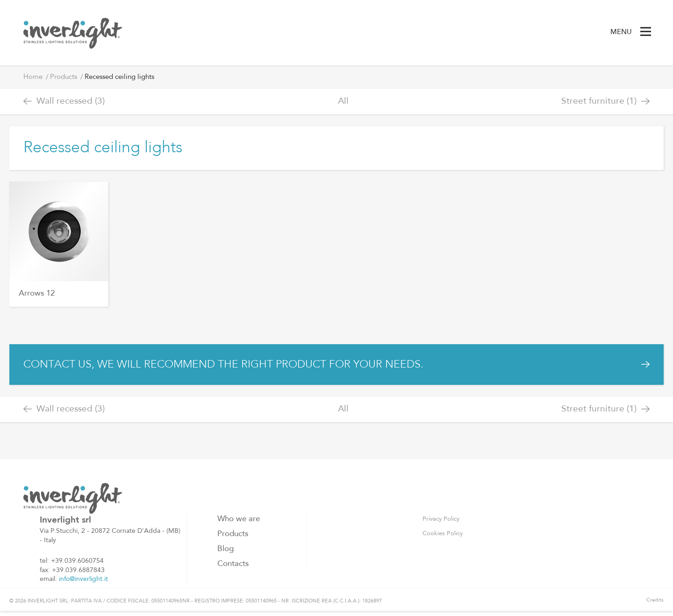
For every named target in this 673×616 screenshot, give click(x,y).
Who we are (239, 519)
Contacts (233, 564)
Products (64, 77)
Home (33, 77)
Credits (655, 600)
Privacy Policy (441, 519)
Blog (226, 549)
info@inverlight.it (83, 579)
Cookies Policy (443, 534)
